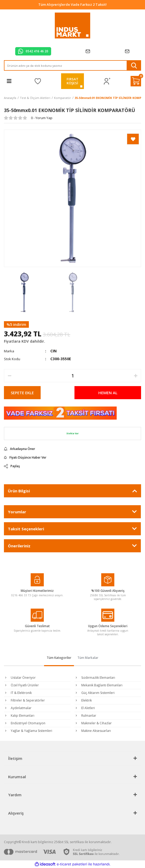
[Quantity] (72, 376)
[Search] (72, 65)
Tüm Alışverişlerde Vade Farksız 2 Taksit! (72, 4)
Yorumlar (17, 512)
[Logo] (72, 26)
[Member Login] (107, 81)
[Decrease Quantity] (9, 376)
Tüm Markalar (88, 658)
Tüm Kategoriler (59, 658)
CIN (53, 351)
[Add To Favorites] (133, 139)
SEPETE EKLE (22, 393)
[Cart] (136, 81)
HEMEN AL (108, 393)
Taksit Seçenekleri (26, 529)
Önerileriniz (19, 546)
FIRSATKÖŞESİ (72, 81)
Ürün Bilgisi (19, 491)
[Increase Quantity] (136, 376)
